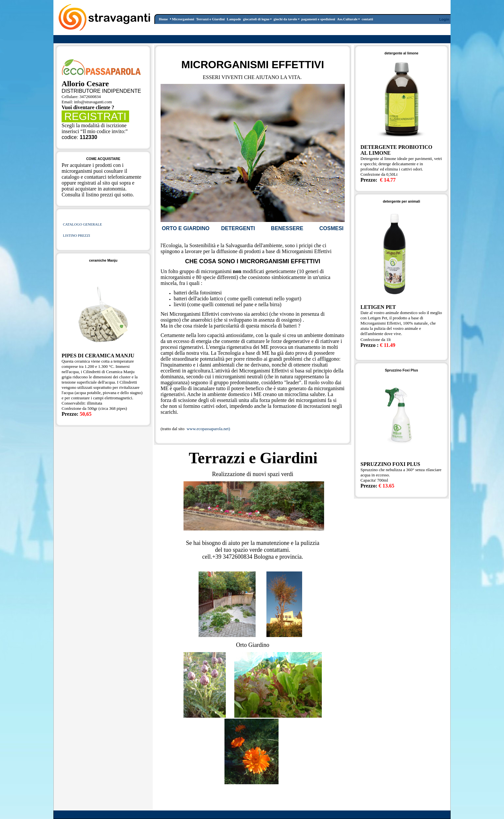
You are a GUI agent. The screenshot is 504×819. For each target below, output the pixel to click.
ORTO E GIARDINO (186, 228)
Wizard (382, 815)
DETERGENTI (238, 228)
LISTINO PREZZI (77, 235)
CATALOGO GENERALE (82, 224)
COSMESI (331, 228)
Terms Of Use (402, 815)
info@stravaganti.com (93, 102)
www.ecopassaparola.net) (208, 429)
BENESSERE (287, 228)
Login (444, 19)
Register (442, 40)
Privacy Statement (433, 815)
